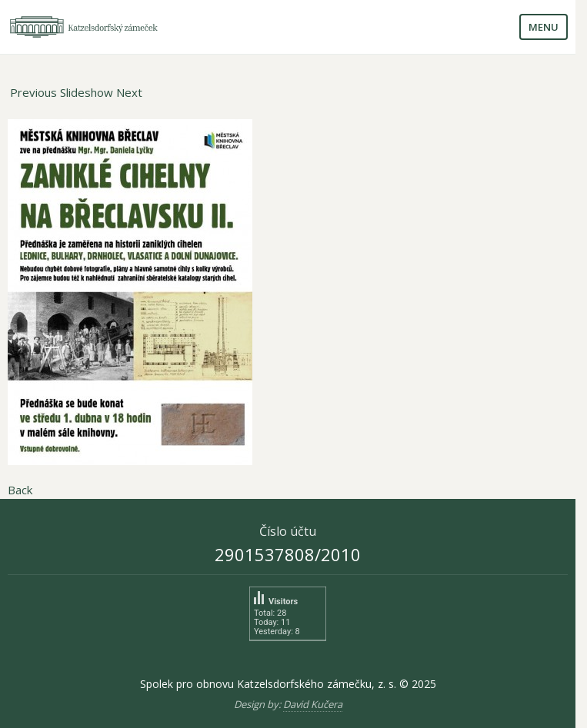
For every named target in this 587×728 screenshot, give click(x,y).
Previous (33, 92)
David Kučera (313, 704)
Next (129, 92)
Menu (544, 27)
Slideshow (87, 92)
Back (20, 490)
